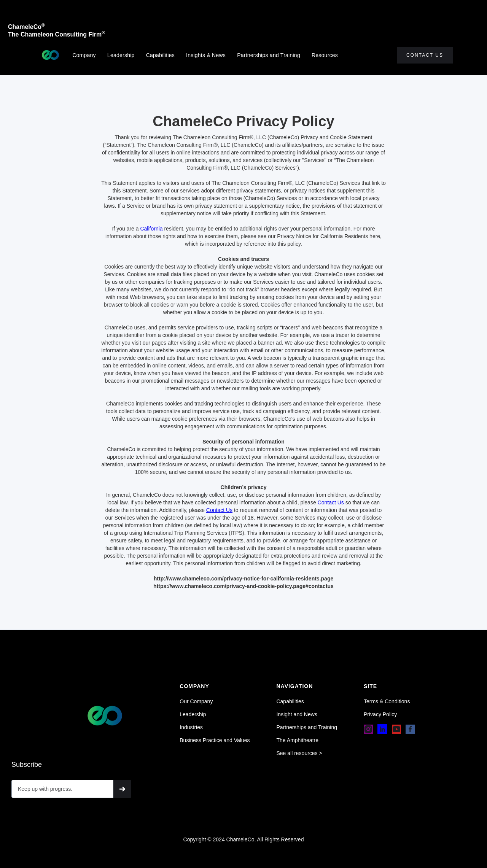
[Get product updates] (62, 789)
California (151, 229)
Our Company (196, 701)
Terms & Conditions (387, 701)
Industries (191, 727)
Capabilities (160, 55)
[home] (50, 55)
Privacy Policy (380, 714)
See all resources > (299, 753)
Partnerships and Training (269, 55)
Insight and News (297, 714)
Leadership (121, 55)
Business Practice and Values (215, 740)
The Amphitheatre (297, 740)
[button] (329, 55)
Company (84, 55)
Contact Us (425, 55)
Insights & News (206, 55)
